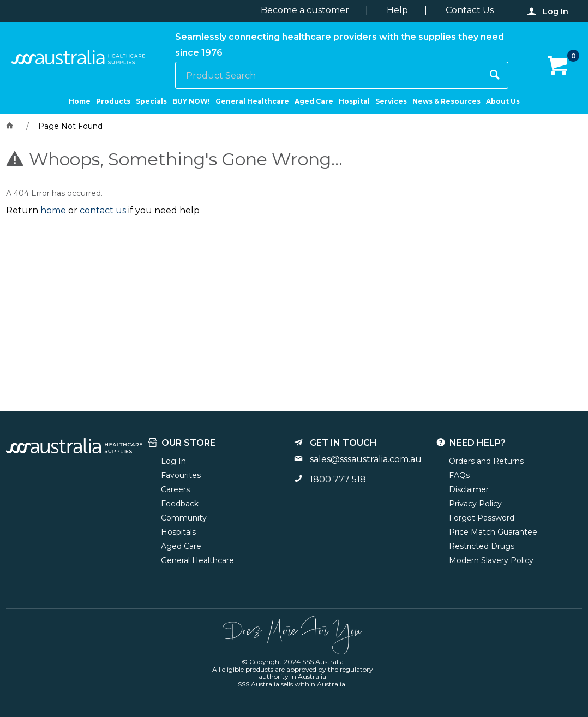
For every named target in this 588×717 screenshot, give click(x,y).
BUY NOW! (191, 101)
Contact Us (470, 10)
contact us (103, 210)
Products (113, 101)
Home (80, 101)
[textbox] (328, 75)
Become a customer (305, 10)
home (53, 210)
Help (397, 10)
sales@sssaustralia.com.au (366, 459)
